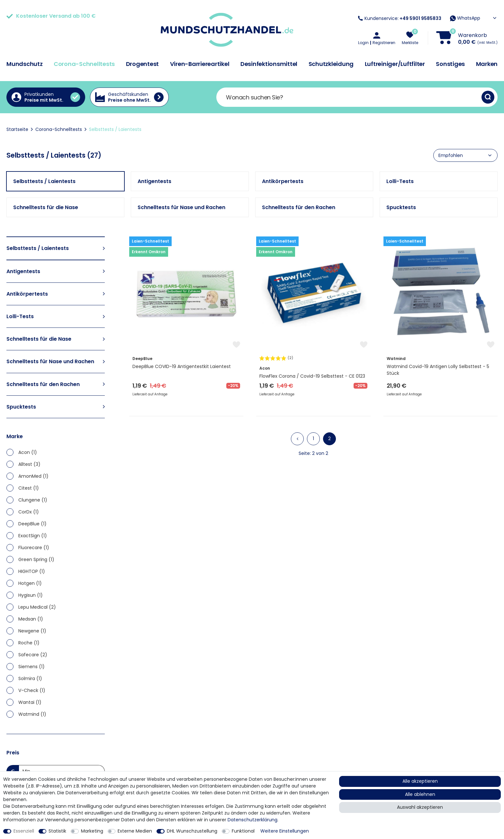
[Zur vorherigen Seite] (297, 439)
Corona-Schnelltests (84, 64)
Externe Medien (135, 831)
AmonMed (33, 476)
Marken (487, 64)
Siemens (32, 667)
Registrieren (384, 43)
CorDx (29, 512)
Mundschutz (25, 64)
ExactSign (33, 536)
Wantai (30, 702)
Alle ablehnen (420, 794)
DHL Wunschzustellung (192, 831)
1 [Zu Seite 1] (313, 438)
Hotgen (30, 583)
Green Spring (36, 559)
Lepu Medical (37, 607)
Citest (29, 488)
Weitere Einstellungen (285, 831)
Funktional (243, 831)
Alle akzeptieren (420, 781)
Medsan (31, 619)
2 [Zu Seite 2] (329, 438)
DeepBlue (32, 524)
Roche (29, 643)
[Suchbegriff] (349, 97)
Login (363, 43)
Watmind (32, 714)
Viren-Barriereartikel (200, 64)
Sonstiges (450, 64)
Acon (28, 452)
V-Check (32, 690)
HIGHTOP (32, 571)
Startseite (17, 129)
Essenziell (24, 831)
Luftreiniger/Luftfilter (395, 64)
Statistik (57, 831)
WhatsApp (465, 18)
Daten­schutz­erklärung (252, 820)
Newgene (32, 631)
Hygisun (31, 595)
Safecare (33, 655)
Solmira (30, 678)
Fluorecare (34, 548)
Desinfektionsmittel (269, 64)
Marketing (92, 831)
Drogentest (143, 64)
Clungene (33, 500)
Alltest (29, 464)
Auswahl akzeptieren (420, 807)
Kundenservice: (400, 18)
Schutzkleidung (331, 64)
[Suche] (488, 97)
